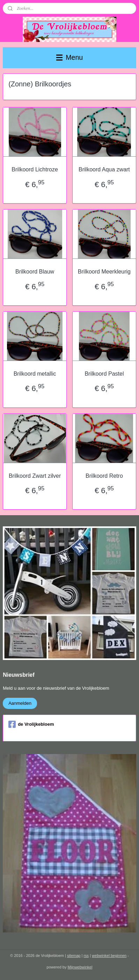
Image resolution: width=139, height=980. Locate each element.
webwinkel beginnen (109, 956)
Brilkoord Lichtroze (35, 170)
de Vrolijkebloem (31, 724)
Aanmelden (20, 703)
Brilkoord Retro (104, 476)
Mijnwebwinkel (80, 967)
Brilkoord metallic (35, 374)
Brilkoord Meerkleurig (104, 272)
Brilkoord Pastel (104, 374)
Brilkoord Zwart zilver (35, 476)
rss (86, 956)
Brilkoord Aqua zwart (104, 170)
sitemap (74, 956)
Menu (69, 57)
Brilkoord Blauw (35, 272)
